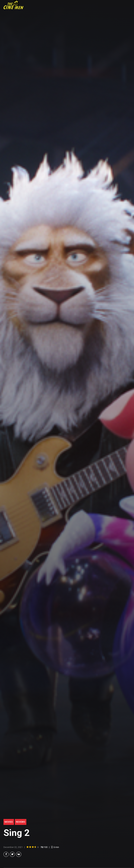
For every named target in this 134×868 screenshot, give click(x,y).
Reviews (21, 821)
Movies (9, 821)
